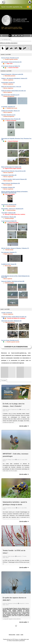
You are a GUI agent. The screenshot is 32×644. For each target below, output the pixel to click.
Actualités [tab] (4, 381)
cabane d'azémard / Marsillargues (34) (11, 183)
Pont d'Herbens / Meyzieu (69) (9, 217)
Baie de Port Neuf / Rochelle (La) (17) (10, 95)
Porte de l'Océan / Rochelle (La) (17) (10, 58)
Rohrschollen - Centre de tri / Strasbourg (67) (12, 209)
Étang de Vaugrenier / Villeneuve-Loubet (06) (12, 74)
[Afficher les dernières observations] (9, 43)
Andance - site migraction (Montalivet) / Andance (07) (14, 78)
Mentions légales (12, 635)
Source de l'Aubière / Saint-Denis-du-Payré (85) (13, 281)
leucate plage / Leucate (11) (8, 83)
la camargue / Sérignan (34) (8, 187)
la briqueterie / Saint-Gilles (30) (9, 175)
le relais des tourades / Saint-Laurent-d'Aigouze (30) (14, 179)
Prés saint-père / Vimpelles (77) (9, 252)
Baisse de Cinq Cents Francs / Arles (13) (11, 87)
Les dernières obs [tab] (6, 40)
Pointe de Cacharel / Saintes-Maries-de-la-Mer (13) (14, 91)
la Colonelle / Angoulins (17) (8, 107)
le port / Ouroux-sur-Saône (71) (9, 221)
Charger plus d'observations (16, 347)
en (30, 7)
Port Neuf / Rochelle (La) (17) (8, 115)
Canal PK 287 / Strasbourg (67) (9, 205)
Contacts (18, 635)
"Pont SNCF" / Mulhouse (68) (8, 213)
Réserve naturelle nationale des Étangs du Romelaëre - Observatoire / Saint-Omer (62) (15, 192)
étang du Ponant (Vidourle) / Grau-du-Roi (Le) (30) (13, 171)
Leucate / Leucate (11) (7, 313)
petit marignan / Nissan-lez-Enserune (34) (11, 62)
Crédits (22, 635)
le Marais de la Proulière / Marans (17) (10, 111)
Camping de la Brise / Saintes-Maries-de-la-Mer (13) (14, 317)
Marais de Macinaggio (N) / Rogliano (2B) (11, 167)
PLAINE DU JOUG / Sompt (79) (9, 264)
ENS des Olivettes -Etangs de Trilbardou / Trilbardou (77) (15, 248)
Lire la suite (24, 426)
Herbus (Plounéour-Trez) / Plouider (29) (11, 119)
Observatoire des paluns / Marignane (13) (11, 321)
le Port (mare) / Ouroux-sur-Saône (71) (11, 66)
